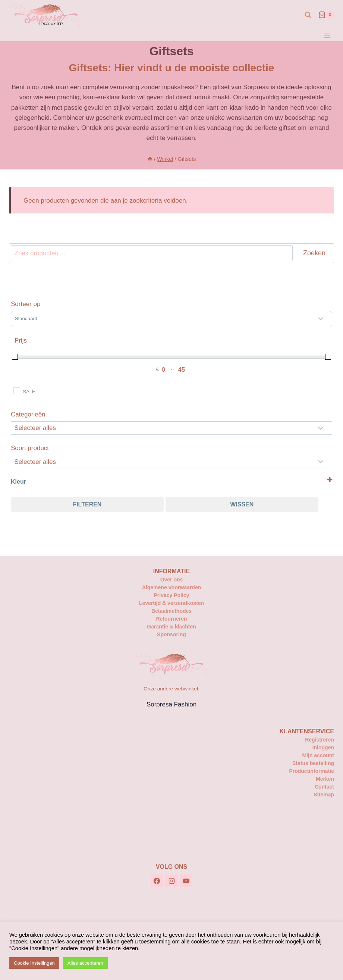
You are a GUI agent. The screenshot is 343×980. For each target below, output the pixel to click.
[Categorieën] (171, 428)
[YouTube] (186, 881)
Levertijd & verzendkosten (171, 603)
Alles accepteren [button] (85, 963)
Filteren (87, 504)
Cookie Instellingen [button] (34, 963)
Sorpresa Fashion (171, 704)
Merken (325, 779)
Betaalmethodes (171, 611)
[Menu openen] (327, 36)
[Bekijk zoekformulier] (308, 15)
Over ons (172, 580)
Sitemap (324, 795)
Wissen (242, 504)
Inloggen (323, 748)
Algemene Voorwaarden (171, 587)
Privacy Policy (172, 595)
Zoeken (314, 253)
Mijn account (318, 755)
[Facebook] (157, 881)
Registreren (320, 740)
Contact (324, 787)
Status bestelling (313, 763)
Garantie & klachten (171, 627)
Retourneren (171, 619)
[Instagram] (171, 881)
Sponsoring (171, 634)
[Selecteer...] (171, 462)
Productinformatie (311, 771)
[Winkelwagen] (326, 15)
